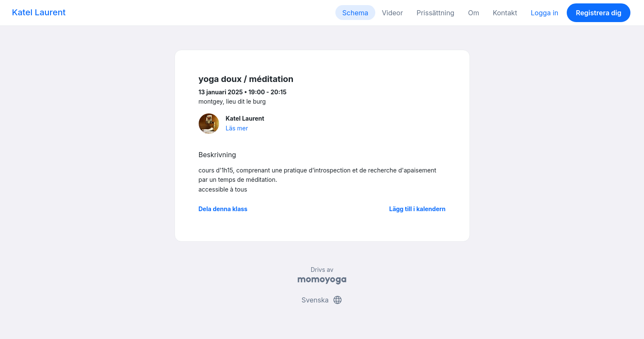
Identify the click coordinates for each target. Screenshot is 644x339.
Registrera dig (598, 13)
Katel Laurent (39, 12)
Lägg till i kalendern (418, 209)
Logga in (544, 13)
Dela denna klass (223, 209)
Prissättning (435, 13)
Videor (393, 13)
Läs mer (237, 128)
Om (473, 13)
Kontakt (505, 13)
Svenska (322, 300)
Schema (355, 13)
